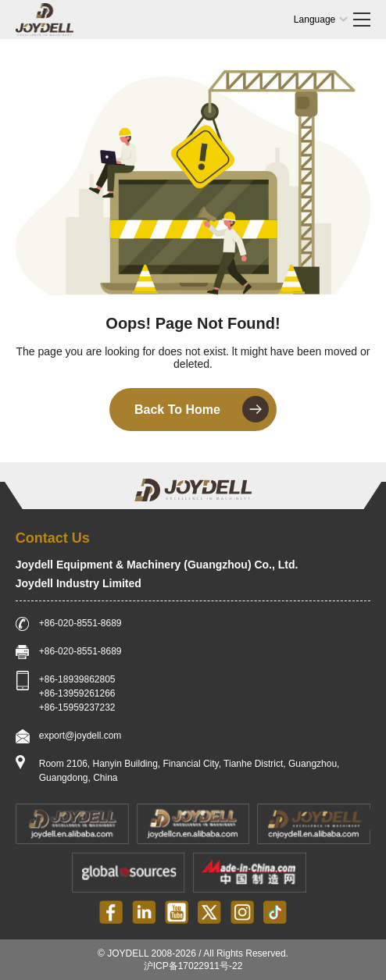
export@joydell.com (80, 736)
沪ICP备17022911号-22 (193, 966)
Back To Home (202, 409)
